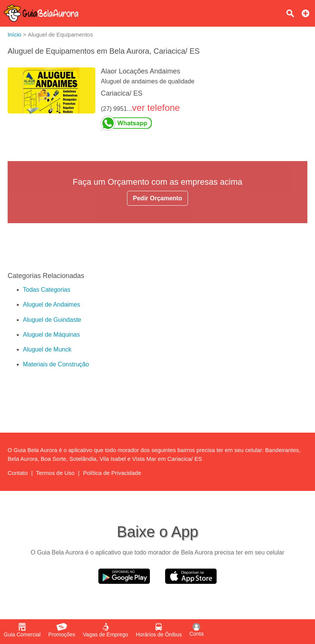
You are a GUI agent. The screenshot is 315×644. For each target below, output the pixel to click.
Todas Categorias (47, 290)
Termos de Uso (55, 473)
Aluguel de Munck (47, 349)
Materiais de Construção (56, 364)
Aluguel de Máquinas (51, 335)
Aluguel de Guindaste (52, 320)
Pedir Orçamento (158, 198)
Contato (18, 473)
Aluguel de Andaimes (51, 304)
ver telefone (156, 108)
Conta (197, 630)
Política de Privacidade (112, 473)
